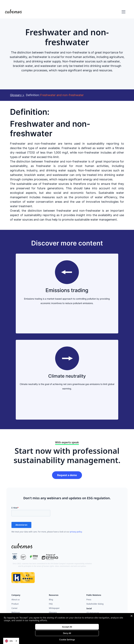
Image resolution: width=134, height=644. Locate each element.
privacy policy (76, 532)
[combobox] (11, 641)
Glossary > (17, 95)
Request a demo (67, 475)
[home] (13, 12)
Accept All (67, 627)
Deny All (67, 633)
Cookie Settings (67, 640)
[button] (123, 12)
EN (9, 641)
